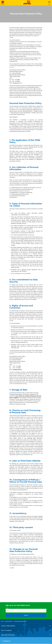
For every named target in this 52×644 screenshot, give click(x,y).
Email (7, 608)
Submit (26, 615)
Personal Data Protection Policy (20, 621)
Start (2, 621)
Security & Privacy (9, 621)
